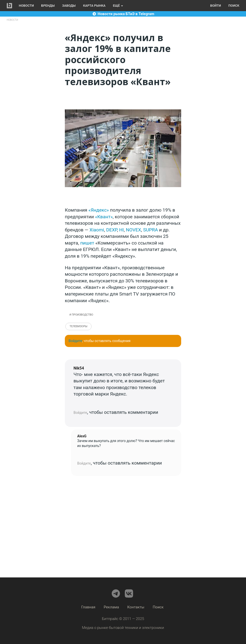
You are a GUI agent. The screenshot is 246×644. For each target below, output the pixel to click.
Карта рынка (94, 6)
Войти (215, 6)
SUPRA (150, 230)
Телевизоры (78, 326)
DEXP (112, 230)
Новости (26, 6)
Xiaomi (97, 230)
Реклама (111, 607)
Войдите (75, 341)
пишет (87, 243)
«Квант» (104, 217)
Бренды (48, 6)
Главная (88, 607)
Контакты (136, 607)
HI (122, 230)
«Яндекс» (99, 210)
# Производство (81, 315)
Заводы (69, 6)
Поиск (234, 6)
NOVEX (134, 230)
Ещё (118, 6)
